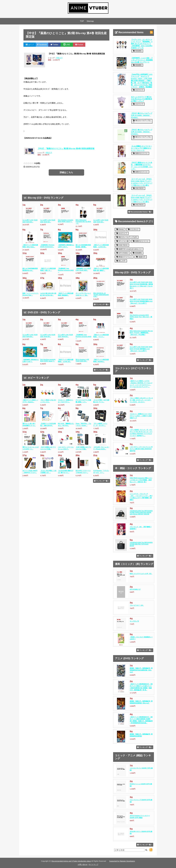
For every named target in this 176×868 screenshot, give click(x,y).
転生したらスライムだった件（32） (141, 574)
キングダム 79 (134, 621)
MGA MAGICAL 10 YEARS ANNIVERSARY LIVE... (101, 295)
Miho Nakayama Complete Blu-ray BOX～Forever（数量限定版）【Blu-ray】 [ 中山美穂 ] (141, 333)
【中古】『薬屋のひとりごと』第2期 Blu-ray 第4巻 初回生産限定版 (66, 148)
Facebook (42, 45)
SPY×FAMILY (122, 253)
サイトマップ (93, 865)
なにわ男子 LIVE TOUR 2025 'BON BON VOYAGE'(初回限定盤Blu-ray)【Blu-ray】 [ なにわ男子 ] (141, 301)
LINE (67, 45)
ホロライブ (138, 90)
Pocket (79, 45)
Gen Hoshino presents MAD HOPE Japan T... (66, 221)
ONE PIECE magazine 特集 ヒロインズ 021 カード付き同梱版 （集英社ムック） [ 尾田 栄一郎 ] (141, 480)
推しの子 (121, 261)
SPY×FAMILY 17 (135, 589)
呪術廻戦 (137, 51)
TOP (82, 21)
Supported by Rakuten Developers (122, 861)
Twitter (54, 45)
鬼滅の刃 (141, 257)
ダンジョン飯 (122, 241)
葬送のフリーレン (124, 257)
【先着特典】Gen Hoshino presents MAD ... (66, 270)
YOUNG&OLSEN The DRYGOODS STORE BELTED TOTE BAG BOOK (141, 544)
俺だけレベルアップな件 (142, 121)
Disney (120, 229)
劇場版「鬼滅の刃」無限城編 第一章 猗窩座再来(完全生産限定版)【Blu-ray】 (141, 670)
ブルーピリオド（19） (137, 605)
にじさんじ (133, 229)
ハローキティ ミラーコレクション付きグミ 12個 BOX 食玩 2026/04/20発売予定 (141, 449)
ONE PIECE (138, 188)
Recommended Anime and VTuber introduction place (71, 861)
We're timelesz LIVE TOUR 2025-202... (82, 360)
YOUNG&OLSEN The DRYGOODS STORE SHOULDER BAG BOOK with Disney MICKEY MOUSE (141, 512)
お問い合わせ (83, 865)
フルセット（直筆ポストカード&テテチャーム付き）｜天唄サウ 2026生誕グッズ (141, 416)
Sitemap (90, 21)
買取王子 (59, 58)
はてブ (30, 45)
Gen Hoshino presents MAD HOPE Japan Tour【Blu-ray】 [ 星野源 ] (141, 317)
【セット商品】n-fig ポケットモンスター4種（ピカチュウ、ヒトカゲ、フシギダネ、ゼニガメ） (141, 400)
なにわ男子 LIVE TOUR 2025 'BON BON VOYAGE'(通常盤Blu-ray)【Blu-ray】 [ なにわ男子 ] (141, 349)
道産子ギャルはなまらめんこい (129, 249)
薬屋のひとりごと (140, 153)
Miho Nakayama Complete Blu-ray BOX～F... (83, 222)
